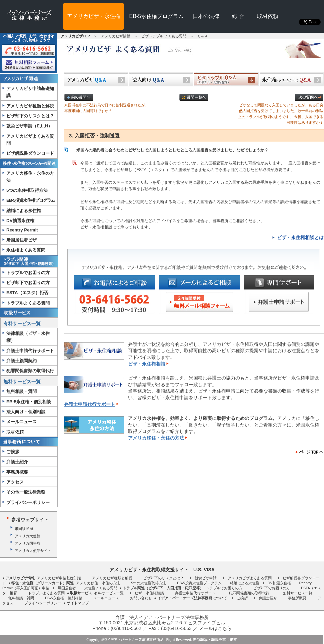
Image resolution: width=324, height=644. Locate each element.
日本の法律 (206, 16)
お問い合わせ (141, 598)
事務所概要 (17, 472)
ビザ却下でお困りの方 (28, 283)
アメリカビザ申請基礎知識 (30, 92)
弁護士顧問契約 (21, 361)
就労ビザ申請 (206, 578)
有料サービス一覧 (22, 324)
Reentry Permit (22, 230)
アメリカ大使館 (27, 536)
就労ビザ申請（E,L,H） (29, 126)
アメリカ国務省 (27, 543)
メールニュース (21, 422)
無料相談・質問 (21, 391)
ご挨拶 (13, 452)
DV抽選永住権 (20, 221)
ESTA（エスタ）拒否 (27, 293)
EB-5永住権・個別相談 (29, 402)
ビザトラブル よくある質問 (164, 36)
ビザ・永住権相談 (147, 364)
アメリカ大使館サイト (33, 551)
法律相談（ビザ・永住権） (28, 337)
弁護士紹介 (17, 462)
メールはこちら (215, 628)
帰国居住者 (67, 588)
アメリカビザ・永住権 (94, 16)
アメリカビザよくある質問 (30, 140)
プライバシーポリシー (28, 502)
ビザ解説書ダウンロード (30, 153)
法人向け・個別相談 (26, 412)
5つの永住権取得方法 (148, 583)
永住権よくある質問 (26, 250)
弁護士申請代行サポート (30, 351)
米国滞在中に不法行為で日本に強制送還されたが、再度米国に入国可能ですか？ (106, 104)
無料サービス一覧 (22, 382)
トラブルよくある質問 (28, 303)
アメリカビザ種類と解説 (30, 106)
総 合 (238, 16)
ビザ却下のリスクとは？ (30, 116)
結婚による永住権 (24, 211)
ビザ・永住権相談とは (300, 237)
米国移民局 (24, 529)
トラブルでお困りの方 (28, 273)
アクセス (15, 482)
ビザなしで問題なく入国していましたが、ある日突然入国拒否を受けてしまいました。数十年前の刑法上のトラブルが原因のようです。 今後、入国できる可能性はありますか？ (281, 110)
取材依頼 (268, 16)
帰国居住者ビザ (21, 240)
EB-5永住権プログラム (157, 16)
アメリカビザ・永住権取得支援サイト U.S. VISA (162, 570)
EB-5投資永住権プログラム (31, 200)
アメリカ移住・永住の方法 (30, 177)
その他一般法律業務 (26, 492)
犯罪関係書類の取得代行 (30, 371)
